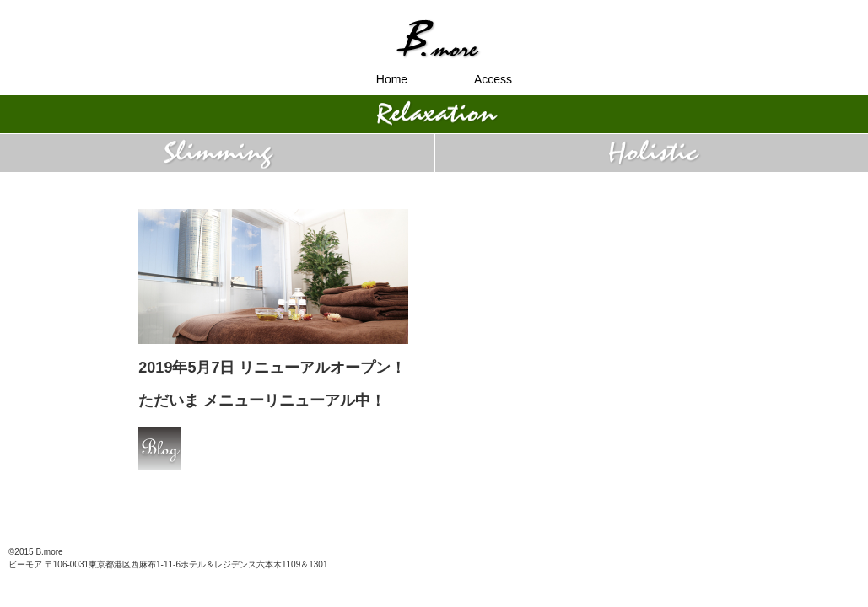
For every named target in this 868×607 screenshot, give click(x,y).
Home (392, 79)
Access (493, 79)
